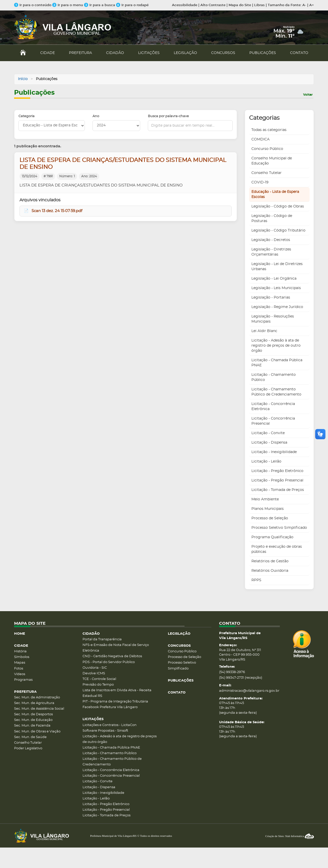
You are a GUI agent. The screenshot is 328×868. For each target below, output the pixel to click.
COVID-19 (260, 182)
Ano (96, 116)
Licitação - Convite (268, 433)
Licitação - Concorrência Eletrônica (273, 406)
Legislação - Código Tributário (278, 230)
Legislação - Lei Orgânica (274, 279)
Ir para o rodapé (132, 5)
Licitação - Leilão (266, 462)
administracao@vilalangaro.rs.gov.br (249, 691)
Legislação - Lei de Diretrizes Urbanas (277, 267)
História (20, 651)
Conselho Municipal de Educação (272, 161)
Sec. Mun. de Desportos (33, 714)
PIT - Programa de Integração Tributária (115, 702)
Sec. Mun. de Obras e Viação (37, 732)
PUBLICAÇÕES (263, 53)
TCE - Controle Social (99, 679)
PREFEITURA (80, 53)
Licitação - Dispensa (269, 443)
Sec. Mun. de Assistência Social (39, 709)
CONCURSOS (223, 53)
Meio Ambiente (265, 499)
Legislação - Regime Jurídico (277, 307)
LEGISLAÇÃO (185, 53)
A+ (312, 5)
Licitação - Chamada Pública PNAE (277, 363)
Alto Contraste (213, 5)
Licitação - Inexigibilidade (274, 452)
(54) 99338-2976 (232, 672)
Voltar (308, 95)
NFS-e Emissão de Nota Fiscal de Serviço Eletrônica (116, 648)
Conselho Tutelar (266, 173)
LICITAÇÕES (149, 53)
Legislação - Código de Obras (278, 206)
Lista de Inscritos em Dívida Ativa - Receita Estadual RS (117, 693)
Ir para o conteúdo (33, 5)
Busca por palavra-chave (168, 116)
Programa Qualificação (272, 537)
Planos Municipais (268, 509)
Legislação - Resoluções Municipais (273, 319)
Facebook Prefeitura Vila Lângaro (110, 707)
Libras (259, 5)
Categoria (27, 116)
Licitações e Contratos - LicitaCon (110, 725)
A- (304, 5)
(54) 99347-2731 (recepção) (241, 678)
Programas (23, 680)
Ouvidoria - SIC (95, 668)
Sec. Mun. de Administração (37, 697)
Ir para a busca (100, 5)
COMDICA (260, 139)
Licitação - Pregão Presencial (277, 480)
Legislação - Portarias (271, 298)
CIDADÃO (115, 53)
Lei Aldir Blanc (264, 331)
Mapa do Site (240, 5)
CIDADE (48, 53)
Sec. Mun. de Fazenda (32, 726)
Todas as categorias (269, 130)
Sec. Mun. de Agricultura (34, 703)
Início (23, 79)
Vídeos (20, 674)
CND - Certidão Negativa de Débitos (112, 656)
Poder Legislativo (28, 748)
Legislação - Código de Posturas (272, 218)
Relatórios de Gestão (270, 561)
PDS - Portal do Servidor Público (109, 662)
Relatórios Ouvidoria (270, 571)
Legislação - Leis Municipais (276, 288)
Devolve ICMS (94, 673)
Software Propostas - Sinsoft (105, 731)
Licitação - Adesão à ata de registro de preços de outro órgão (276, 346)
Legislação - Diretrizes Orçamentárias (271, 252)
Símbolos (22, 657)
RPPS (256, 580)
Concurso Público (267, 149)
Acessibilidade (185, 5)
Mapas (20, 663)
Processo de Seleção (270, 518)
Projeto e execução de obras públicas (277, 549)
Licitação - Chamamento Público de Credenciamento (276, 392)
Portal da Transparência (102, 639)
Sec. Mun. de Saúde (30, 737)
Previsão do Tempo (98, 685)
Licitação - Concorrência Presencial (273, 421)
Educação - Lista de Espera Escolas (275, 194)
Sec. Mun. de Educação (33, 720)
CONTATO (299, 53)
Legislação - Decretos (271, 240)
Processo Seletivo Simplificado (279, 528)
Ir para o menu (68, 5)
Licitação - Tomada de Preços (278, 490)
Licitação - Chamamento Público (274, 377)
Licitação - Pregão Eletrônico (277, 471)
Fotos (19, 669)
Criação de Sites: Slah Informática (290, 836)
